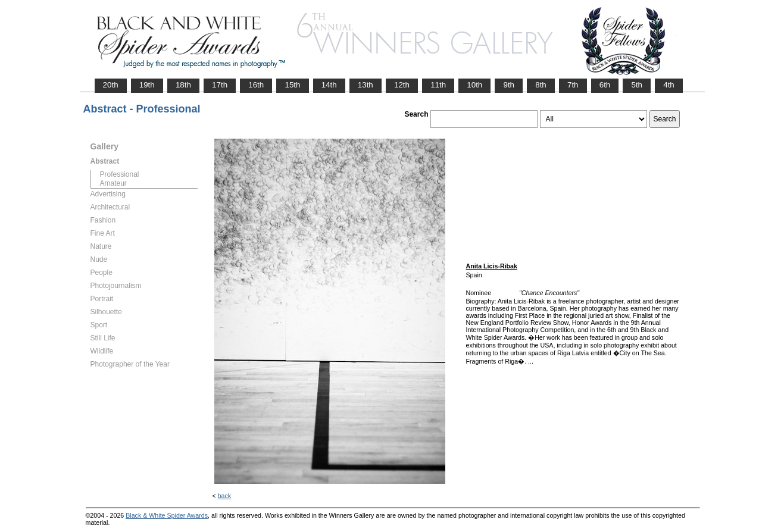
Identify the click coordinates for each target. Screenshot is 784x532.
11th (438, 85)
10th (474, 85)
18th (183, 85)
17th (220, 85)
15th (292, 85)
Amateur (113, 183)
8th (541, 85)
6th (605, 85)
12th (402, 85)
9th (509, 85)
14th (329, 85)
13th (366, 85)
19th (147, 85)
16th (256, 85)
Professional (120, 174)
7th (573, 85)
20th (111, 85)
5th (637, 85)
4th (669, 85)
